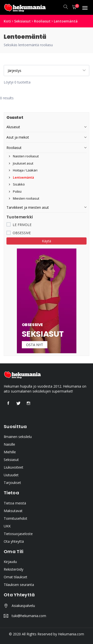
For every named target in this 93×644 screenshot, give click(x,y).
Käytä (46, 241)
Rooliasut (42, 21)
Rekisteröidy (14, 569)
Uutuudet (11, 475)
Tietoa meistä (15, 503)
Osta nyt (35, 345)
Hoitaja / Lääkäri (23, 170)
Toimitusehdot (15, 518)
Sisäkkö (17, 184)
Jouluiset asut (21, 163)
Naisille (9, 444)
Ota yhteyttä (14, 541)
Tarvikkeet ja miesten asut (28, 207)
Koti (7, 21)
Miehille (10, 452)
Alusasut (13, 127)
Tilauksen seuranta (19, 585)
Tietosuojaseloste (18, 534)
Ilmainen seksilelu (18, 437)
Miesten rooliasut (24, 198)
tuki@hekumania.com (29, 616)
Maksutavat (13, 511)
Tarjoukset (12, 483)
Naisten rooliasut (24, 156)
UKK (7, 526)
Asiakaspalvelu (23, 606)
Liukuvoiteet (14, 467)
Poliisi (15, 191)
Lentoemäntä (66, 21)
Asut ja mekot (18, 137)
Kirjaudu (10, 562)
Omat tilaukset (15, 577)
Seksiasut (22, 21)
